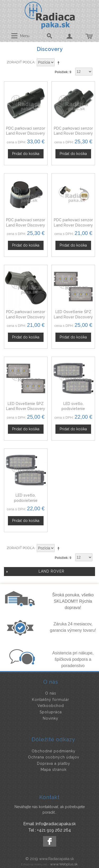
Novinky (51, 718)
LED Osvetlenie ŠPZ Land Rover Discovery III (73, 317)
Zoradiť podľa (21, 62)
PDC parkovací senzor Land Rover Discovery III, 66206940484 (73, 225)
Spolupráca (51, 712)
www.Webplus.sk (64, 864)
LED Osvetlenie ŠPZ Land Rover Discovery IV (26, 409)
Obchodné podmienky (54, 751)
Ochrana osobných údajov (54, 757)
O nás (51, 693)
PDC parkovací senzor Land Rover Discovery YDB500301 (73, 133)
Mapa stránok (54, 770)
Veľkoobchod (51, 706)
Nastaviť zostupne (59, 63)
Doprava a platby (54, 763)
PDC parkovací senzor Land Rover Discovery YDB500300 (26, 133)
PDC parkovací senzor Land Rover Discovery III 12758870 (26, 317)
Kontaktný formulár (51, 700)
